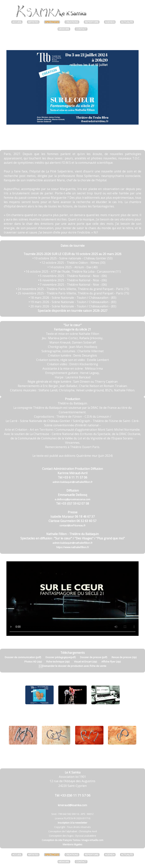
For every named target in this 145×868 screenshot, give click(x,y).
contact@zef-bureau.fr (72, 525)
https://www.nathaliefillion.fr (73, 547)
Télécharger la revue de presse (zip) (73, 139)
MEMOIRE (64, 29)
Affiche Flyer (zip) (111, 662)
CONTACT (81, 29)
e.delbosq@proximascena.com (72, 499)
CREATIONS (72, 22)
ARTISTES (33, 22)
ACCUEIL (17, 22)
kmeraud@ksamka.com (72, 805)
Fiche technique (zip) (58, 662)
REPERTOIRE (92, 22)
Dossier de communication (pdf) (23, 657)
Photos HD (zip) (33, 662)
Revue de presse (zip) (124, 657)
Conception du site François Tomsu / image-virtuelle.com (72, 840)
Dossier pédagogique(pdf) (61, 657)
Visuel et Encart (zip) (85, 662)
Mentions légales (72, 844)
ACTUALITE (127, 22)
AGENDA (110, 22)
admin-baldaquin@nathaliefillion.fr (72, 482)
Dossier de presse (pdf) (94, 657)
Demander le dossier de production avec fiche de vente (72, 666)
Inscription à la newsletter (72, 823)
